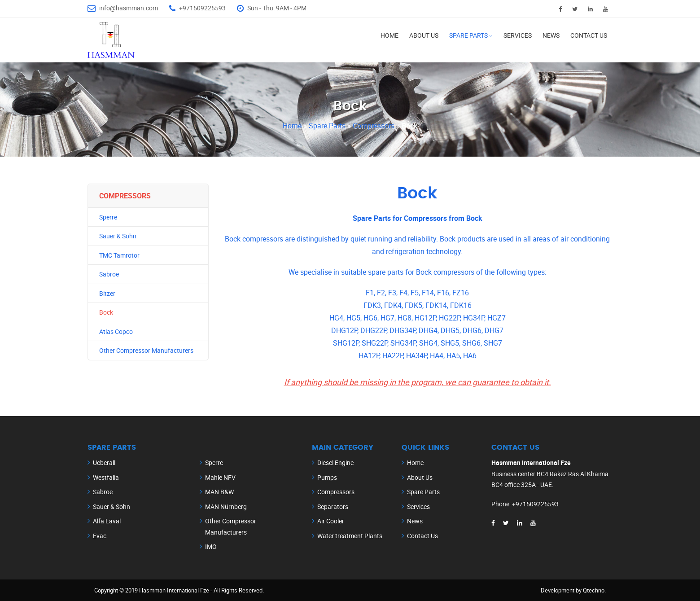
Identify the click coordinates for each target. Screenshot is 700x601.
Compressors (374, 126)
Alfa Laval (107, 521)
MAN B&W (219, 492)
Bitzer (107, 293)
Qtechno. (594, 590)
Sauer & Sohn (118, 236)
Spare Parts (468, 35)
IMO (211, 546)
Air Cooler (331, 521)
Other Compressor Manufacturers (146, 350)
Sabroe (109, 274)
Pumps (327, 477)
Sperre (108, 217)
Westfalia (106, 477)
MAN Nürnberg (226, 507)
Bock (106, 312)
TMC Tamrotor (119, 255)
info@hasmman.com (129, 8)
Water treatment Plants (350, 536)
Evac (100, 536)
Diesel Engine (335, 463)
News (551, 35)
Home (389, 35)
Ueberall (104, 463)
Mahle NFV (220, 477)
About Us (424, 35)
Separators (333, 507)
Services (518, 35)
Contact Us (589, 35)
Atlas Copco (116, 331)
